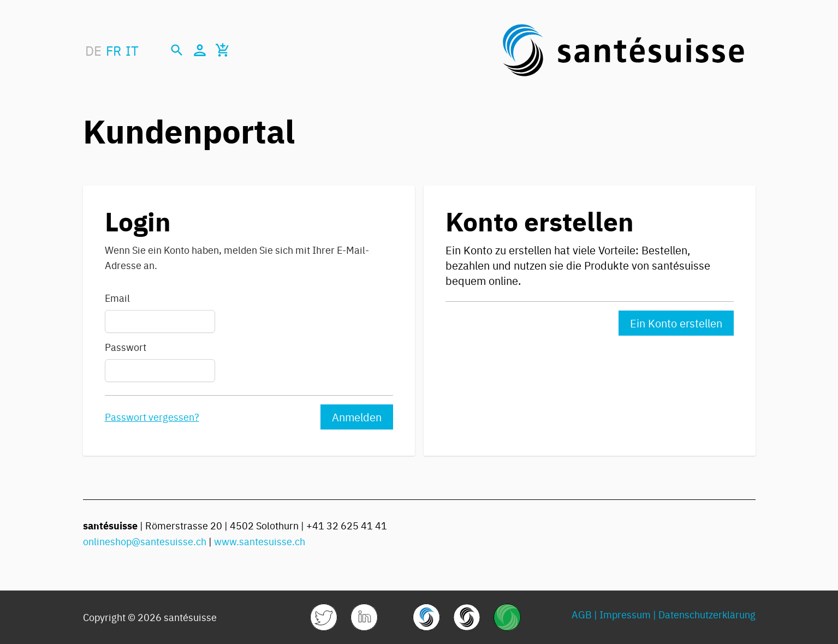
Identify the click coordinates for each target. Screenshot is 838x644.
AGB (582, 614)
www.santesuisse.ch (260, 541)
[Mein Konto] (200, 50)
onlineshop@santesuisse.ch (145, 541)
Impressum (625, 614)
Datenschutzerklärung (707, 614)
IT (132, 50)
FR (114, 50)
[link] (324, 617)
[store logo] (623, 50)
